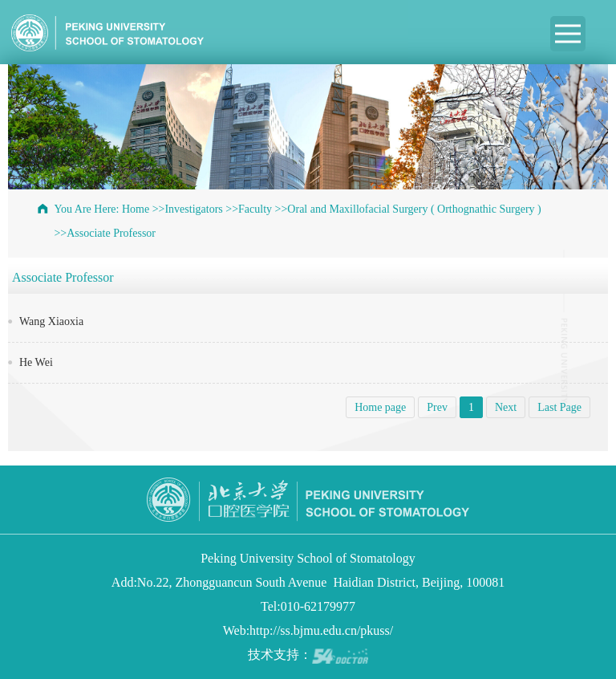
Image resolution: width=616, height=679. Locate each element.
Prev (437, 407)
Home (136, 209)
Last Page (559, 407)
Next (506, 407)
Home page (380, 407)
